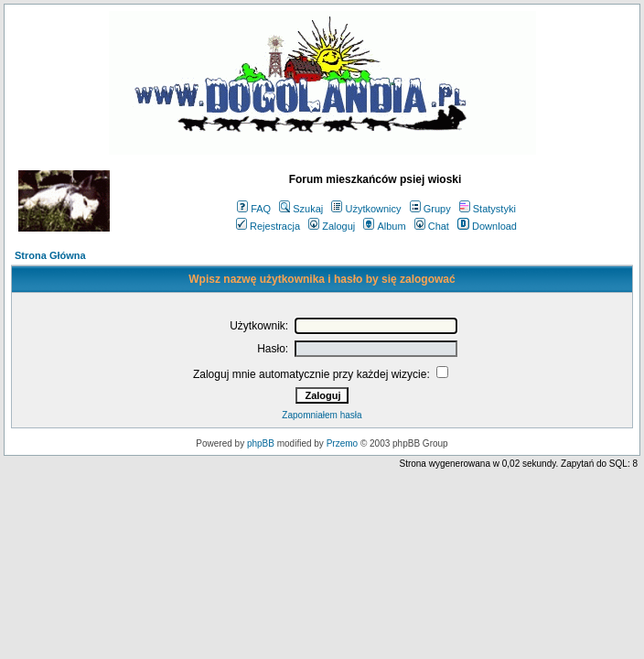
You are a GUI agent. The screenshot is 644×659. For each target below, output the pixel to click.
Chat (432, 226)
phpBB (261, 443)
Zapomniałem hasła (322, 415)
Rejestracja (268, 226)
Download (487, 226)
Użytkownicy (366, 209)
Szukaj (301, 209)
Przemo (342, 443)
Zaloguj (332, 226)
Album (384, 226)
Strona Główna (50, 255)
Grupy (430, 209)
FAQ (254, 209)
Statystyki (488, 209)
